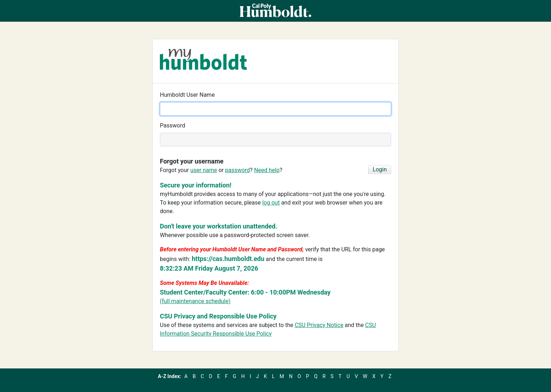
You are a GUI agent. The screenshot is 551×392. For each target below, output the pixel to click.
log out (271, 203)
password (238, 170)
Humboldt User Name (187, 95)
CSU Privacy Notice (319, 325)
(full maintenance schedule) (195, 301)
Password (173, 125)
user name (204, 170)
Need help (267, 170)
